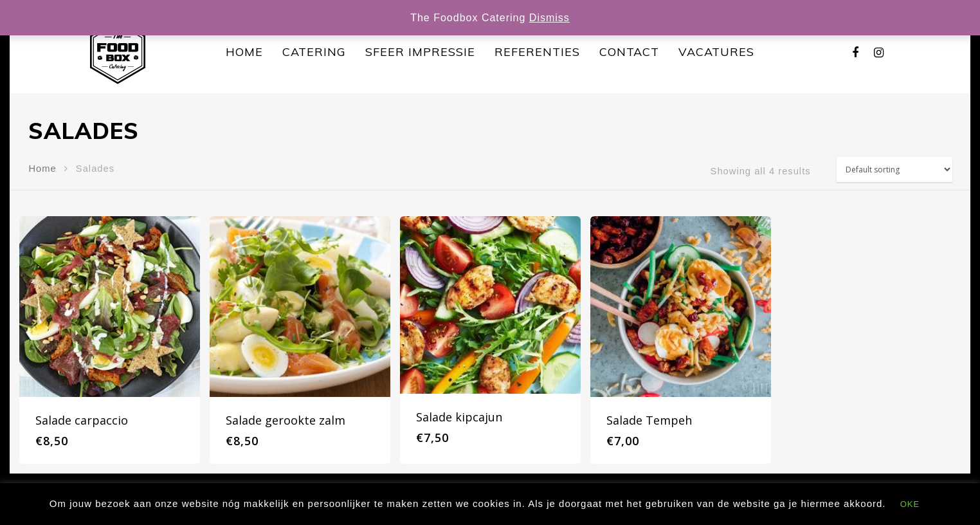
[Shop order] (894, 170)
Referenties (537, 52)
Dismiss (549, 18)
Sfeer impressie (420, 52)
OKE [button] (910, 504)
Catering (314, 52)
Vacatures (716, 52)
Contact (629, 52)
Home (244, 52)
